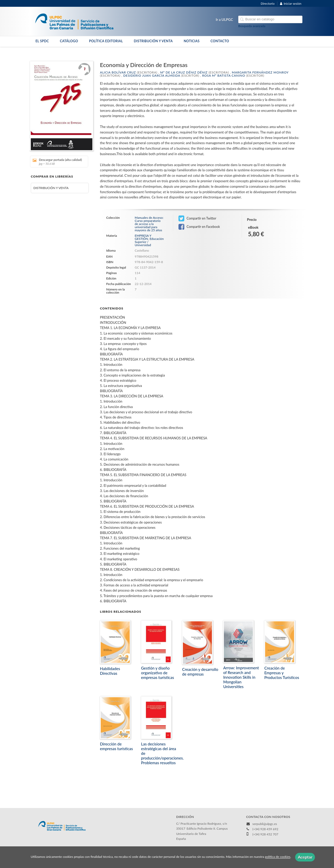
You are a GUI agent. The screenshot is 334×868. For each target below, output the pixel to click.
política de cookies (278, 857)
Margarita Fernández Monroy (260, 72)
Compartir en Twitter (197, 218)
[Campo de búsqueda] (270, 19)
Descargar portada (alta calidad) (57, 162)
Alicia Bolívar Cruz (118, 72)
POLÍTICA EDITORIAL (106, 41)
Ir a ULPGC (224, 20)
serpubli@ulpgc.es (265, 824)
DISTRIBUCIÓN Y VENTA (153, 41)
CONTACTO (220, 41)
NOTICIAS (192, 41)
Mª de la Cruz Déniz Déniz (184, 72)
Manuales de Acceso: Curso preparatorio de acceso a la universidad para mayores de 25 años (149, 224)
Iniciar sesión (291, 4)
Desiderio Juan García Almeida (152, 75)
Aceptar (305, 857)
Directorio (268, 4)
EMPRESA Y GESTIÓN (143, 237)
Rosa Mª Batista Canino (224, 75)
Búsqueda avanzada (252, 26)
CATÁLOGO (69, 41)
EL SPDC (42, 41)
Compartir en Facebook (199, 227)
